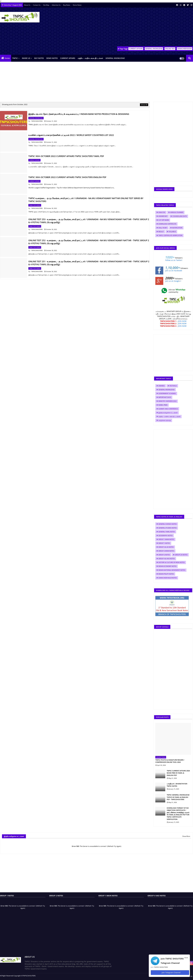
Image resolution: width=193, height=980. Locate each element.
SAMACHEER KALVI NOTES (168, 578)
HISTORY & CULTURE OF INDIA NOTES (172, 562)
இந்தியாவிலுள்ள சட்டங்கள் (168, 413)
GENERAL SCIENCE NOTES (168, 524)
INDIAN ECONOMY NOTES (167, 566)
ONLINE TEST (170, 49)
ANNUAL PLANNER (177, 212)
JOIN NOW (182, 321)
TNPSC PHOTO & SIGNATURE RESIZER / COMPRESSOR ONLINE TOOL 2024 (170, 761)
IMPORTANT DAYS (165, 397)
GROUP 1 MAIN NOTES (166, 539)
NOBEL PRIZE (163, 405)
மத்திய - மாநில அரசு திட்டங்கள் (90, 58)
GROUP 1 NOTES (164, 543)
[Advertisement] (148, 27)
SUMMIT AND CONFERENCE (168, 409)
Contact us (37, 5)
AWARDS (162, 386)
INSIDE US (26, 58)
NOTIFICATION (177, 228)
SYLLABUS (172, 232)
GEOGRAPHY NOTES (165, 536)
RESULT (161, 232)
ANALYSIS (162, 212)
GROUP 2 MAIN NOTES (166, 551)
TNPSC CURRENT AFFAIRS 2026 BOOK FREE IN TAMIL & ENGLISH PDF (178, 773)
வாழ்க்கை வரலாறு (165, 420)
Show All (144, 105)
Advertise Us (56, 5)
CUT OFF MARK (164, 220)
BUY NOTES (39, 58)
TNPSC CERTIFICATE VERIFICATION (170, 235)
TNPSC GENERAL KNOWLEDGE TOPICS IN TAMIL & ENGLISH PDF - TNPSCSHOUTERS (178, 797)
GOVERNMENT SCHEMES (167, 393)
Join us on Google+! (173, 281)
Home (7, 58)
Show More (186, 836)
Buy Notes (67, 5)
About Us (27, 5)
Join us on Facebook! (174, 271)
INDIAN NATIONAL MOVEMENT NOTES (172, 570)
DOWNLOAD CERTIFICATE (167, 224)
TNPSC (15, 58)
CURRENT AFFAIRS (136, 49)
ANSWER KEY (163, 216)
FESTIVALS (173, 386)
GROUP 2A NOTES (181, 555)
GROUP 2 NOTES (164, 555)
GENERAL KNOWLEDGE (154, 49)
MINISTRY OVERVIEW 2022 (167, 401)
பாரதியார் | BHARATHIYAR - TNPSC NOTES (177, 785)
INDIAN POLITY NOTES (166, 574)
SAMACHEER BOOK (185, 49)
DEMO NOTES (52, 58)
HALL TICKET (163, 228)
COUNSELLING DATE (180, 216)
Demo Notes (77, 5)
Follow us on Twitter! (174, 260)
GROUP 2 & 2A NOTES (166, 547)
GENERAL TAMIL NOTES (167, 532)
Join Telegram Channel (170, 973)
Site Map (46, 5)
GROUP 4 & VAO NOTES (167, 559)
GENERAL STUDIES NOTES (168, 528)
